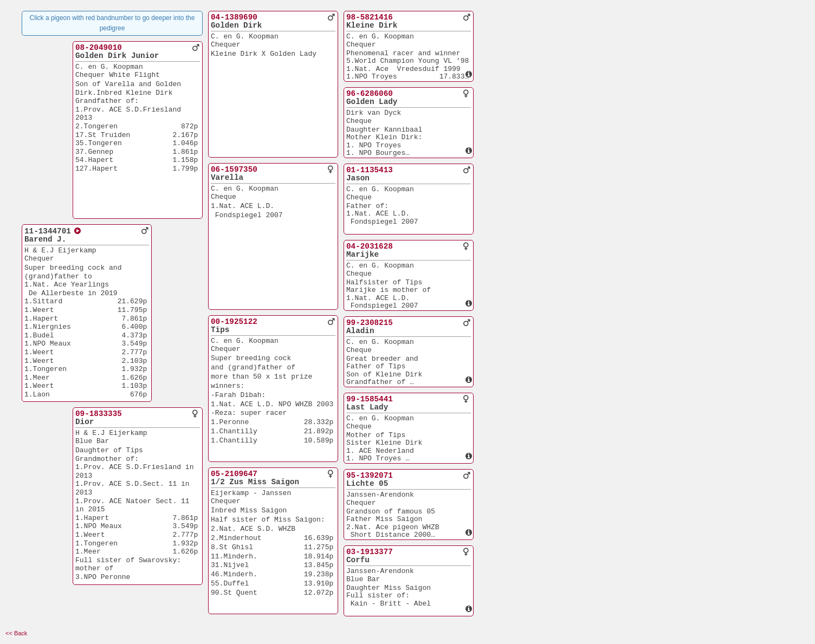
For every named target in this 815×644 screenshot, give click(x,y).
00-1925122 (234, 322)
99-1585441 (370, 399)
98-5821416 (370, 17)
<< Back (16, 633)
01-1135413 (370, 170)
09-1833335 (99, 414)
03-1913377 (370, 552)
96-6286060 (370, 94)
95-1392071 (370, 476)
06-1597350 (234, 170)
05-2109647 (234, 474)
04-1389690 (234, 17)
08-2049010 (99, 48)
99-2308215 (370, 323)
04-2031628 (370, 246)
